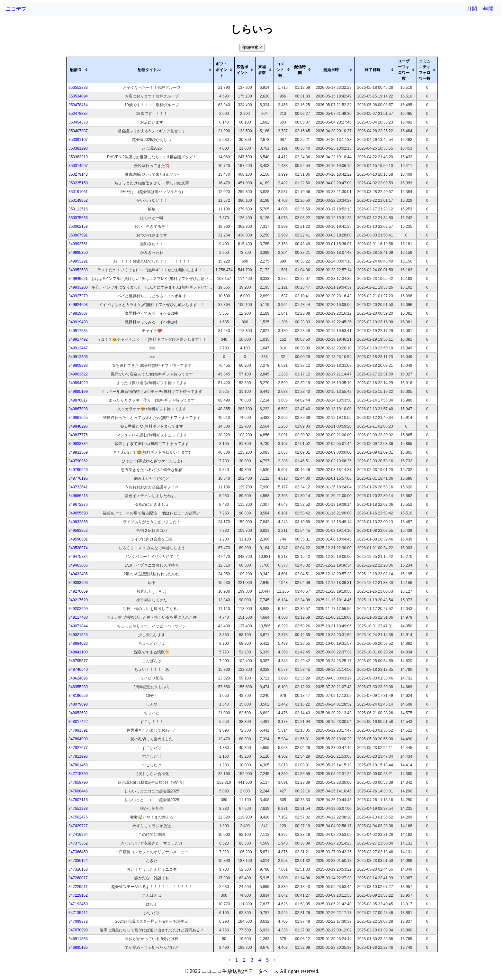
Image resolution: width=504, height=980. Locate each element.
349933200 (78, 287)
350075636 (78, 218)
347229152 (78, 895)
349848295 (78, 426)
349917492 (78, 339)
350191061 (78, 192)
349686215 (78, 496)
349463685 (78, 565)
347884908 (78, 739)
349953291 (78, 261)
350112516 (78, 209)
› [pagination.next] (275, 960)
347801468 (78, 765)
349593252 (78, 531)
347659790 (78, 782)
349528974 (78, 548)
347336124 (78, 861)
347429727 (78, 826)
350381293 (78, 148)
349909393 (78, 365)
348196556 (78, 696)
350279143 (78, 174)
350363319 (78, 157)
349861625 (78, 418)
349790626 (78, 470)
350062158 (78, 227)
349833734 (78, 444)
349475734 (78, 557)
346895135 (78, 948)
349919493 (78, 322)
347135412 (78, 913)
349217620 (78, 600)
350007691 (78, 235)
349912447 (78, 348)
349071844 (78, 626)
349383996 (78, 583)
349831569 (78, 452)
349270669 (78, 591)
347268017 (78, 878)
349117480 (78, 617)
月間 (472, 9)
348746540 (78, 670)
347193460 (78, 904)
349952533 (78, 270)
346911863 (78, 939)
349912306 (78, 357)
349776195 (78, 478)
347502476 (78, 817)
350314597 (78, 166)
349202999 (78, 609)
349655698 (78, 513)
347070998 (78, 930)
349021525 (78, 635)
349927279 (78, 296)
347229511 (78, 887)
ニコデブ (16, 9)
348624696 (78, 678)
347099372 (78, 921)
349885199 (78, 392)
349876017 (78, 400)
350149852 (78, 200)
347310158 (78, 869)
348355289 (78, 687)
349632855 (78, 522)
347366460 (78, 852)
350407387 (78, 131)
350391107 (78, 140)
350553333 (78, 88)
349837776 (78, 435)
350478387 (78, 114)
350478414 (78, 105)
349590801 (78, 539)
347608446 (78, 791)
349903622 (78, 374)
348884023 (78, 643)
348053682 (78, 713)
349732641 (78, 487)
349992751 (78, 244)
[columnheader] (78, 70)
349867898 (78, 409)
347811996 (78, 756)
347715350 (78, 774)
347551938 (78, 809)
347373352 (78, 843)
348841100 (78, 652)
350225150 (78, 183)
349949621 (78, 279)
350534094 (78, 96)
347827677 (78, 748)
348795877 (78, 661)
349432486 (78, 574)
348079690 (78, 704)
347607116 (78, 800)
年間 (488, 9)
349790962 (78, 461)
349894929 (78, 383)
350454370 (78, 122)
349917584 (78, 331)
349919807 (78, 313)
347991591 (78, 730)
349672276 (78, 504)
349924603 (78, 305)
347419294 (78, 835)
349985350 (78, 253)
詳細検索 (252, 47)
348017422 (78, 722)
